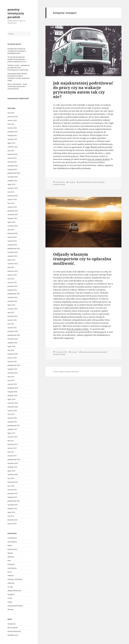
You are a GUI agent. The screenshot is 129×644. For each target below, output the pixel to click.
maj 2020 (11, 350)
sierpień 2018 (12, 395)
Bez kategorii (12, 542)
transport (11, 594)
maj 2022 (11, 267)
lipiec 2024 (11, 184)
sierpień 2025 (12, 139)
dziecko (10, 553)
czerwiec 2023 (13, 226)
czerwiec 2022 (13, 264)
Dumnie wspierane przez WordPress (66, 372)
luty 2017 (11, 452)
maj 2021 (11, 313)
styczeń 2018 (12, 418)
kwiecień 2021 (13, 316)
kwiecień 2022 (13, 271)
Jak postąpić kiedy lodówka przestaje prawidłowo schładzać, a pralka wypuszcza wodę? (19, 77)
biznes (10, 545)
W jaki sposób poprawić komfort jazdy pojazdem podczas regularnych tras (17, 59)
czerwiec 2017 (13, 437)
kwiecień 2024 (13, 196)
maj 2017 (11, 441)
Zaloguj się (11, 624)
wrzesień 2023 (13, 215)
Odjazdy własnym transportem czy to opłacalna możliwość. (82, 259)
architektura (12, 538)
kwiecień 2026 (13, 117)
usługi (10, 602)
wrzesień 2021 (13, 297)
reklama (11, 576)
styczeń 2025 (12, 162)
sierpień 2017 (12, 429)
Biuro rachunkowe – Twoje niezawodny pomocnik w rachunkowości (17, 86)
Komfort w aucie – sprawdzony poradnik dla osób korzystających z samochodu (19, 68)
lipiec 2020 (11, 346)
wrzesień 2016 (13, 463)
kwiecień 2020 (13, 354)
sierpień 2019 (12, 369)
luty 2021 (11, 324)
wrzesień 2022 (13, 252)
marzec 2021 (12, 320)
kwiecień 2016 (13, 482)
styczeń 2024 (12, 207)
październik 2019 (14, 365)
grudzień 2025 (13, 132)
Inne (9, 561)
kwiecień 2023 (13, 233)
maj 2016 (11, 478)
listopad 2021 (12, 290)
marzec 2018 (12, 411)
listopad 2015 (12, 497)
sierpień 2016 (12, 467)
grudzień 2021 (13, 286)
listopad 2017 (12, 422)
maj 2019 (11, 377)
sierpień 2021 (12, 301)
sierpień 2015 (12, 509)
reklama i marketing (15, 579)
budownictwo (12, 549)
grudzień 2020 (13, 331)
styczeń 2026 (12, 128)
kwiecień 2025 (13, 154)
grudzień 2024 (13, 166)
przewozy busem (85, 182)
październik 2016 (14, 459)
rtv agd (10, 587)
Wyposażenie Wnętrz (15, 606)
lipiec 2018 (11, 399)
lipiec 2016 (11, 471)
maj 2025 (11, 151)
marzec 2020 (12, 358)
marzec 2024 (12, 199)
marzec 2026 (12, 120)
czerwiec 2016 (13, 475)
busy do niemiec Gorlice (78, 329)
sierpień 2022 (12, 256)
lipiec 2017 (11, 433)
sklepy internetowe (14, 591)
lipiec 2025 (11, 143)
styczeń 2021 (12, 328)
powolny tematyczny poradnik (16, 13)
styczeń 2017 (12, 456)
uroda (10, 598)
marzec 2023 (12, 237)
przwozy (94, 182)
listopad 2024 (12, 169)
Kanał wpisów (13, 628)
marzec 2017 (12, 448)
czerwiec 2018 (13, 403)
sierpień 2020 (12, 343)
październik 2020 (14, 335)
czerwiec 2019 (13, 373)
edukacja (11, 557)
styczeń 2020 (12, 362)
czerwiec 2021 (13, 309)
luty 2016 (11, 486)
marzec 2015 (12, 524)
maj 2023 (11, 230)
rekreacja (11, 583)
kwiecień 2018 (13, 407)
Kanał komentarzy (14, 631)
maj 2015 (11, 516)
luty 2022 (11, 279)
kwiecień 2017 (13, 444)
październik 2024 (14, 173)
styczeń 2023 (12, 241)
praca (10, 572)
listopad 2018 (12, 392)
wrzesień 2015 (13, 505)
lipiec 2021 (11, 305)
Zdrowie (11, 609)
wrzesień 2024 (13, 177)
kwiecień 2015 (13, 520)
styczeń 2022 (12, 282)
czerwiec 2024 (13, 188)
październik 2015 (14, 501)
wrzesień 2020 (13, 339)
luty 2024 (11, 203)
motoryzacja (12, 568)
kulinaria (11, 564)
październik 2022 (14, 249)
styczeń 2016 (12, 490)
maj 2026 (11, 113)
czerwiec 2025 (13, 147)
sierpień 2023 (12, 218)
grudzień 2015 (13, 493)
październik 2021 (14, 294)
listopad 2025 (12, 135)
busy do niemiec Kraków (99, 159)
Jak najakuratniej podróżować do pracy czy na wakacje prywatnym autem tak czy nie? (83, 90)
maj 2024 (11, 192)
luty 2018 (11, 414)
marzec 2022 (12, 275)
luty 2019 (11, 380)
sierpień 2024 (12, 181)
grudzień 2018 (13, 388)
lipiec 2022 (11, 260)
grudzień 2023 (13, 211)
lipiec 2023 (11, 222)
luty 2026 (11, 124)
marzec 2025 (12, 158)
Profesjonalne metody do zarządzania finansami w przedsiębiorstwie (17, 51)
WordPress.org (13, 635)
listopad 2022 (12, 245)
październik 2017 (14, 426)
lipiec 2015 (11, 512)
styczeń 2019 (12, 384)
